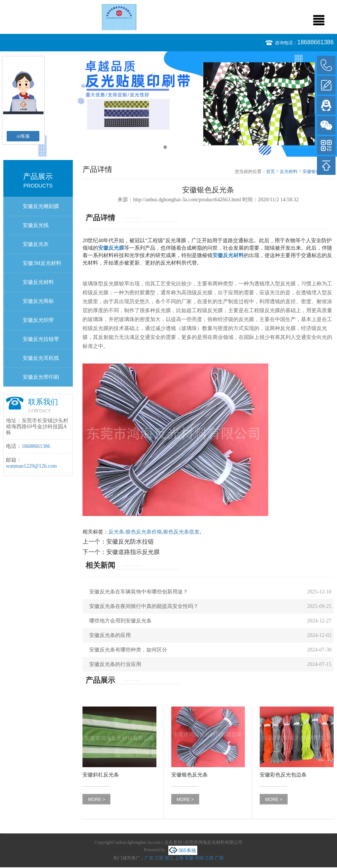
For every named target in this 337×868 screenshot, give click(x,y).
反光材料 (289, 172)
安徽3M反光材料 (42, 263)
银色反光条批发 (181, 532)
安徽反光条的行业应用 (115, 664)
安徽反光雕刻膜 (41, 206)
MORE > (97, 800)
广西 (219, 858)
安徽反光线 (36, 225)
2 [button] (172, 147)
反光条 (116, 532)
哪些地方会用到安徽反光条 (120, 621)
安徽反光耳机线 (41, 358)
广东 (149, 858)
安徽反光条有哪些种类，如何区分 (128, 650)
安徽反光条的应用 (110, 635)
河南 (199, 858)
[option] (168, 104)
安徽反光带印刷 (41, 377)
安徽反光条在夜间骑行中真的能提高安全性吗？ (144, 606)
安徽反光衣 (36, 244)
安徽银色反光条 (189, 775)
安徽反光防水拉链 (130, 542)
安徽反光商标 (38, 301)
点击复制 (173, 842)
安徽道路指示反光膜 (133, 552)
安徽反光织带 (38, 320)
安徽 (189, 858)
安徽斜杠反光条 (101, 775)
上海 (179, 858)
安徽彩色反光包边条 (283, 775)
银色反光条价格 (144, 532)
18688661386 (315, 42)
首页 (270, 172)
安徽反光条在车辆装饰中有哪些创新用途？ (139, 592)
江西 (209, 858)
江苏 (159, 858)
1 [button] (165, 147)
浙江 (169, 858)
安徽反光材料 (38, 282)
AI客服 (23, 136)
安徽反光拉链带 (41, 339)
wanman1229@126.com (31, 466)
